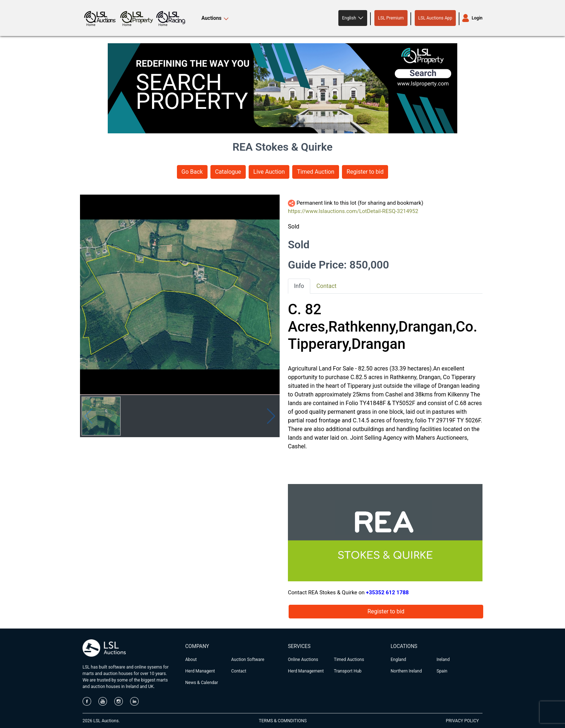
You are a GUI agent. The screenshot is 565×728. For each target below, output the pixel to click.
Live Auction (269, 172)
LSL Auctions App (435, 18)
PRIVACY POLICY (462, 721)
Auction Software (248, 660)
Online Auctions (303, 660)
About (191, 660)
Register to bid (365, 172)
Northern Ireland (406, 671)
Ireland (443, 660)
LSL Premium (391, 18)
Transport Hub (348, 671)
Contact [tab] (326, 286)
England (398, 660)
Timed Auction (316, 172)
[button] (353, 18)
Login (477, 18)
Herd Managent (200, 671)
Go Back (192, 172)
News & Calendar (202, 683)
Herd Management (306, 671)
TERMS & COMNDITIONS (283, 721)
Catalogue (228, 172)
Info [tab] (299, 286)
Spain (442, 671)
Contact (239, 671)
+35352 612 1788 (388, 592)
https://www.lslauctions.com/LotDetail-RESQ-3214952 (353, 211)
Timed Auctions (349, 660)
